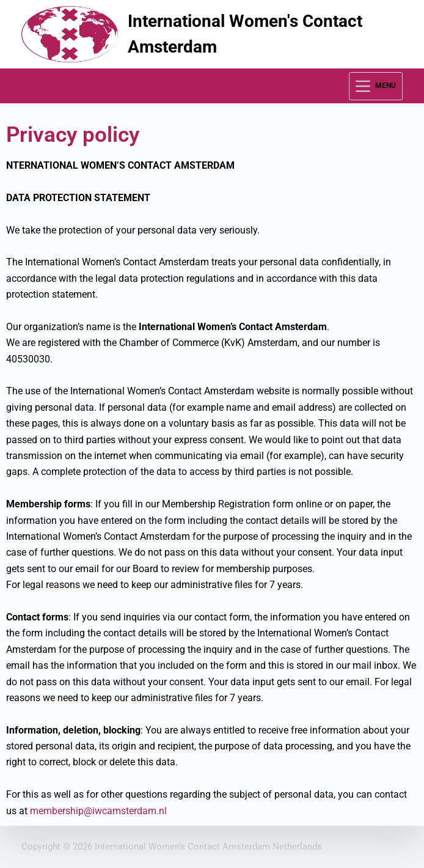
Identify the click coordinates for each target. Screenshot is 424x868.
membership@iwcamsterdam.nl (98, 811)
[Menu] (376, 86)
